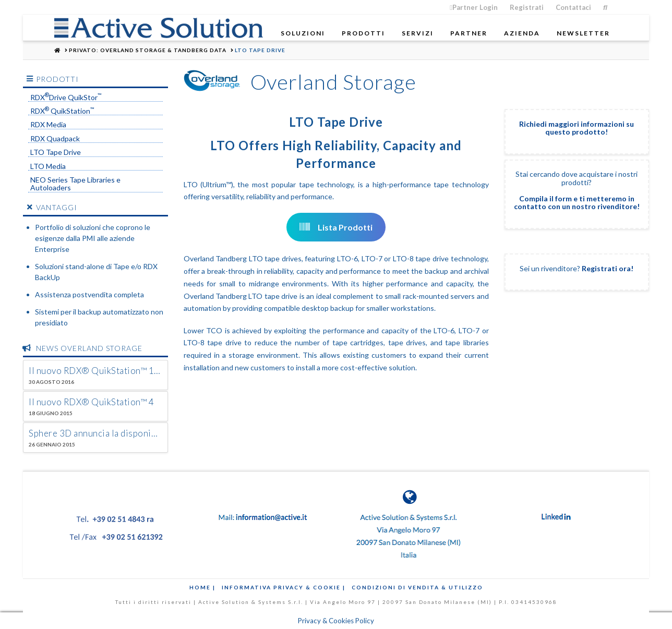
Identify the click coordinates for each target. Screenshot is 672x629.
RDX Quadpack (55, 139)
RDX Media (48, 125)
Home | (202, 587)
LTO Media (48, 166)
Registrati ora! (608, 268)
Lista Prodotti (336, 227)
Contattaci (573, 7)
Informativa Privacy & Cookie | (284, 587)
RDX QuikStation (62, 111)
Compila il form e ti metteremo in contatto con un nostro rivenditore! (577, 202)
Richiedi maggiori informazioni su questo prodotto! (577, 128)
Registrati (527, 7)
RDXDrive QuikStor (66, 98)
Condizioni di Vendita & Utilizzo (417, 587)
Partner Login (474, 7)
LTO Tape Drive (56, 152)
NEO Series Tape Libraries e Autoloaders (75, 184)
